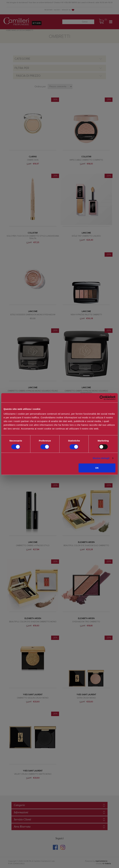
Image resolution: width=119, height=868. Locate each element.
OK (97, 468)
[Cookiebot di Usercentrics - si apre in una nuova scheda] (102, 398)
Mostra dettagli (101, 458)
